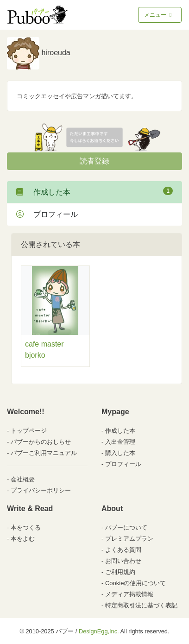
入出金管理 (120, 442)
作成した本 (94, 191)
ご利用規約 (120, 572)
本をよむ (23, 539)
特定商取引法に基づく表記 (141, 605)
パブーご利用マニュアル (44, 453)
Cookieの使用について (135, 583)
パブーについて (126, 527)
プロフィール (47, 214)
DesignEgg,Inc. (99, 631)
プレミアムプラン (129, 539)
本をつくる (26, 527)
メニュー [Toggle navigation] (159, 15)
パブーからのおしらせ (41, 442)
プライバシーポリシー (41, 490)
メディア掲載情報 (129, 594)
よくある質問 (123, 550)
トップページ (29, 431)
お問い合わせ (123, 561)
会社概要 (23, 479)
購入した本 (120, 453)
